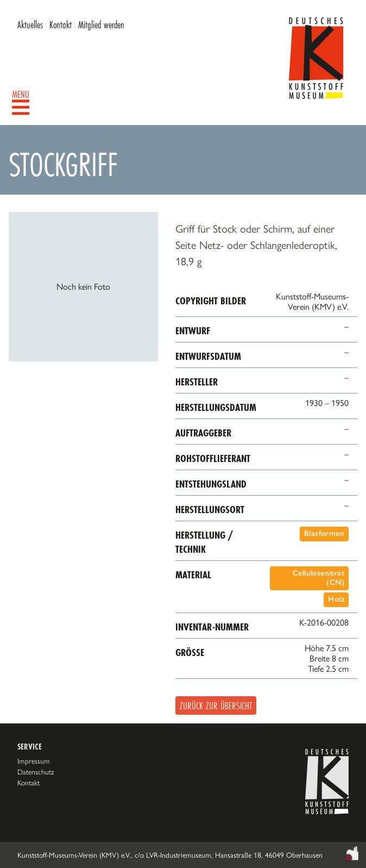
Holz (336, 599)
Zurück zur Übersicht (216, 705)
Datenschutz (36, 772)
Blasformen (324, 533)
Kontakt (61, 24)
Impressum (34, 761)
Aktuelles (30, 24)
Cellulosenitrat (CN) (318, 578)
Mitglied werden (101, 24)
